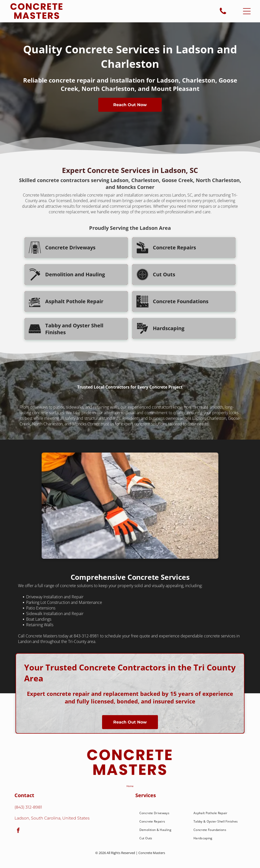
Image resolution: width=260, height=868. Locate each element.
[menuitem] (163, 813)
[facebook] (18, 831)
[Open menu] (247, 11)
